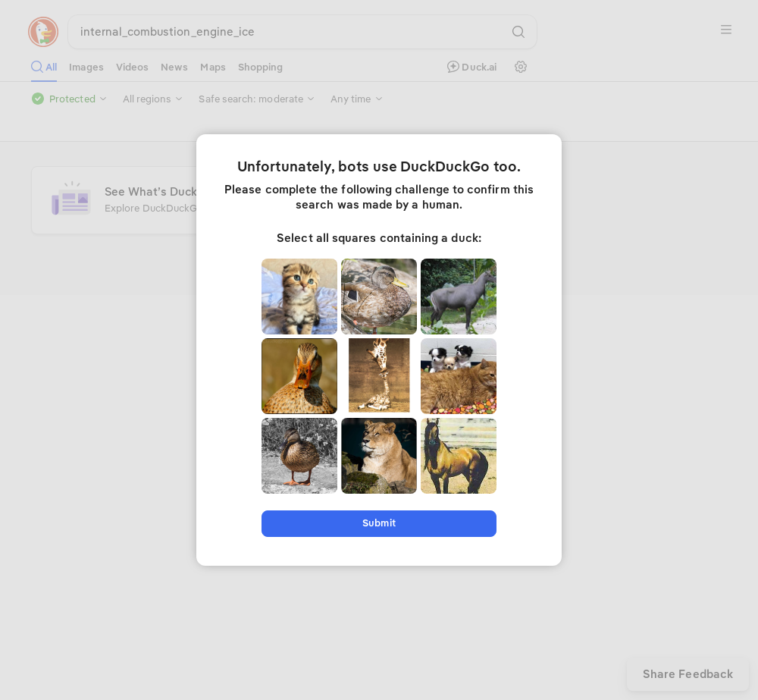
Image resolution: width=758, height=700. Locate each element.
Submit (379, 523)
